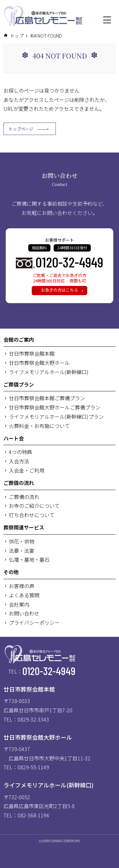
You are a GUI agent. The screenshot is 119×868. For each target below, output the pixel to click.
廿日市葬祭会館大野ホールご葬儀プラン (55, 407)
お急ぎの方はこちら (60, 290)
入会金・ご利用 (27, 470)
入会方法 (19, 461)
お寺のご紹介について (34, 506)
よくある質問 (24, 595)
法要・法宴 (22, 551)
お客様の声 (22, 586)
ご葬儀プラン (19, 384)
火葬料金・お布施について (39, 426)
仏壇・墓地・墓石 (29, 559)
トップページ (29, 129)
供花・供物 (22, 541)
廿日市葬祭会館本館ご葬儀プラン (47, 398)
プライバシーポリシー (34, 623)
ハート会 (14, 438)
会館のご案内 (19, 339)
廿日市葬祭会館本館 (32, 353)
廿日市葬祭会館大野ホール (39, 363)
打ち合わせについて (32, 515)
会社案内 (19, 604)
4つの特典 (20, 452)
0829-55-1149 (33, 767)
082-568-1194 (33, 815)
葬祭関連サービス (24, 527)
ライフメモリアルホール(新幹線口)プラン (56, 416)
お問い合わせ (24, 613)
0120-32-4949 (69, 262)
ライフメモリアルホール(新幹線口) (49, 372)
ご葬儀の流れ (19, 483)
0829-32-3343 (33, 719)
